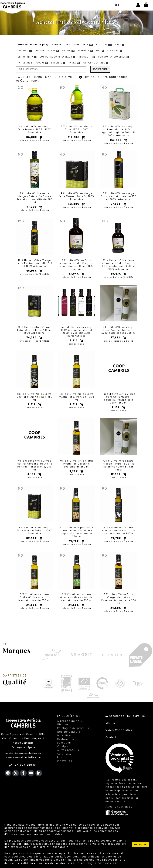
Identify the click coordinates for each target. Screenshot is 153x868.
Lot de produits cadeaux (58, 57)
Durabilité (64, 736)
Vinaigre (104, 45)
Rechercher (100, 70)
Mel (100, 51)
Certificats (64, 754)
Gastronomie (66, 739)
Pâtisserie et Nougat (33, 63)
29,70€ (74, 541)
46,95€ (32, 271)
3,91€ (74, 341)
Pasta (74, 63)
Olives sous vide (96, 63)
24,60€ (32, 605)
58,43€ (116, 274)
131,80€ (74, 204)
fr (116, 5)
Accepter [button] (140, 844)
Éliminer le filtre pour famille (103, 77)
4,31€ (32, 405)
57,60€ (116, 204)
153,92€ (116, 140)
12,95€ (116, 474)
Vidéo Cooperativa (119, 730)
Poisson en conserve (113, 57)
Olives (69, 51)
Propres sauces (47, 51)
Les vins (25, 51)
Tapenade (85, 51)
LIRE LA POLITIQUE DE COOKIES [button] (92, 863)
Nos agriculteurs (69, 732)
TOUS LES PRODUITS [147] (33, 45)
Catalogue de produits (73, 728)
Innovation (65, 761)
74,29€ (32, 338)
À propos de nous (70, 721)
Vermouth (87, 57)
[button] (129, 3)
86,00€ (32, 137)
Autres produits (68, 750)
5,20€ (74, 472)
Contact (111, 738)
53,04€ (74, 274)
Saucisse (58, 63)
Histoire (63, 725)
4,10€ (116, 408)
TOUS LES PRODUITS (32, 77)
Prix (60, 758)
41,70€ (32, 207)
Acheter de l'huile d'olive (125, 716)
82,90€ (32, 538)
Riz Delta (115, 51)
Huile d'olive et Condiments (72, 45)
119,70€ (74, 137)
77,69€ (116, 338)
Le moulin (64, 743)
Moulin (110, 723)
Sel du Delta (27, 57)
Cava (120, 45)
